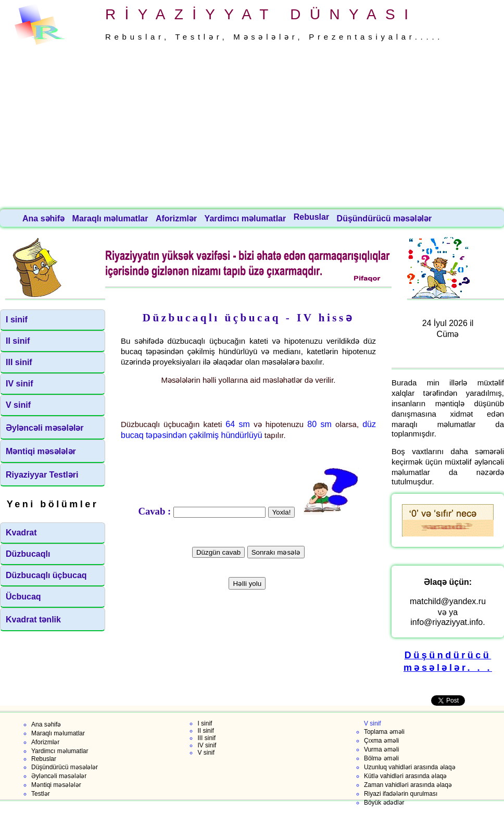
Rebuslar (313, 217)
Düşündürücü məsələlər (386, 218)
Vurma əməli (382, 749)
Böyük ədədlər (384, 803)
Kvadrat (21, 533)
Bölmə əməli (381, 758)
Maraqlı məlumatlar (111, 218)
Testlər (41, 794)
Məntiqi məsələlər (41, 451)
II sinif (18, 341)
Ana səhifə (45, 218)
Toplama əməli (384, 732)
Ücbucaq (23, 597)
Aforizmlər (178, 218)
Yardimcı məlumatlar (247, 218)
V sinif (18, 405)
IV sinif (19, 384)
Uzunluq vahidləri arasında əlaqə (410, 767)
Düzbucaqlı (28, 554)
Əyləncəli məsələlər (45, 428)
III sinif (19, 362)
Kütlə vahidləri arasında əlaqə (405, 776)
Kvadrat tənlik (33, 620)
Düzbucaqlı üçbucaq (46, 575)
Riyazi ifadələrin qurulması (401, 794)
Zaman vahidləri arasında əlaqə (408, 785)
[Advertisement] (252, 128)
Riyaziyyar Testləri (42, 475)
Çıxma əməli (381, 741)
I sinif (17, 320)
